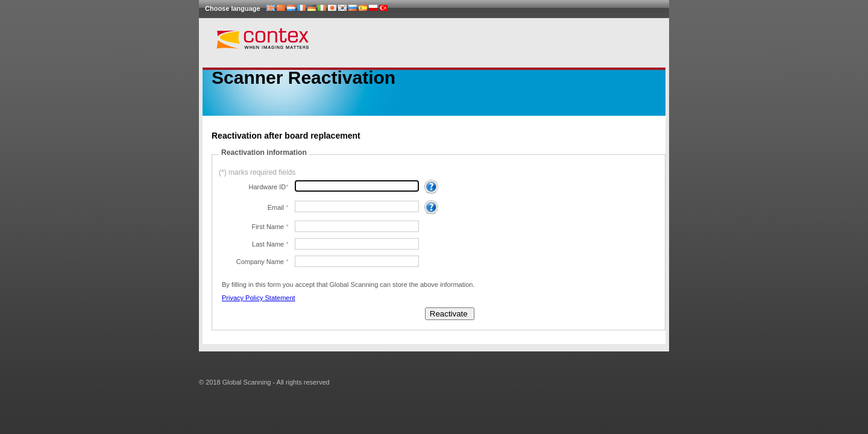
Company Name (261, 262)
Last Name (269, 244)
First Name (269, 227)
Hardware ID (268, 187)
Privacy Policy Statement (259, 298)
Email (277, 207)
